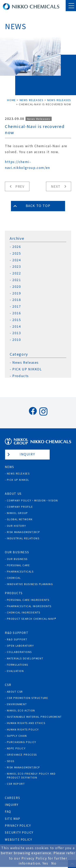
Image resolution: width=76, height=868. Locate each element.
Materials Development (25, 658)
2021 (17, 280)
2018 (17, 300)
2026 (17, 247)
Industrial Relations (23, 538)
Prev (20, 186)
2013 (17, 333)
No (54, 863)
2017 (17, 306)
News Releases (39, 119)
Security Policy (19, 832)
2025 (17, 253)
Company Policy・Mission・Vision (32, 500)
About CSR (15, 692)
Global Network (20, 519)
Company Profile (20, 507)
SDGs (11, 761)
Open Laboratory (20, 646)
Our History (17, 526)
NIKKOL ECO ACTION (21, 710)
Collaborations (19, 652)
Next (56, 186)
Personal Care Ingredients (28, 600)
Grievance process (22, 754)
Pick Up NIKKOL (18, 480)
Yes (45, 863)
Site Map (13, 819)
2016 (17, 313)
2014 (17, 326)
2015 (17, 320)
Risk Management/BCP (24, 532)
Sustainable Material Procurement (34, 717)
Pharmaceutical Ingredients (29, 606)
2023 (17, 266)
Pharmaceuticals (20, 571)
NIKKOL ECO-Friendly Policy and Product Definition (31, 775)
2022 (17, 273)
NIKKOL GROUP (17, 513)
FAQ (8, 811)
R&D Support (17, 639)
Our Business (17, 559)
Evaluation (15, 671)
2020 (17, 286)
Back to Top (38, 206)
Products (21, 376)
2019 (17, 293)
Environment (17, 704)
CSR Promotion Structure (28, 698)
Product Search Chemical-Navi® (32, 619)
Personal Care (18, 565)
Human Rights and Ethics (26, 723)
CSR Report (16, 784)
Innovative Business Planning (30, 584)
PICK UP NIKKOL (27, 369)
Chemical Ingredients (24, 612)
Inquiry (27, 454)
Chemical (14, 578)
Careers (12, 798)
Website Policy (18, 839)
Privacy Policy (18, 825)
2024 (17, 260)
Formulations (18, 665)
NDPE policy (16, 748)
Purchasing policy (22, 742)
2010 (17, 340)
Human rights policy (23, 729)
